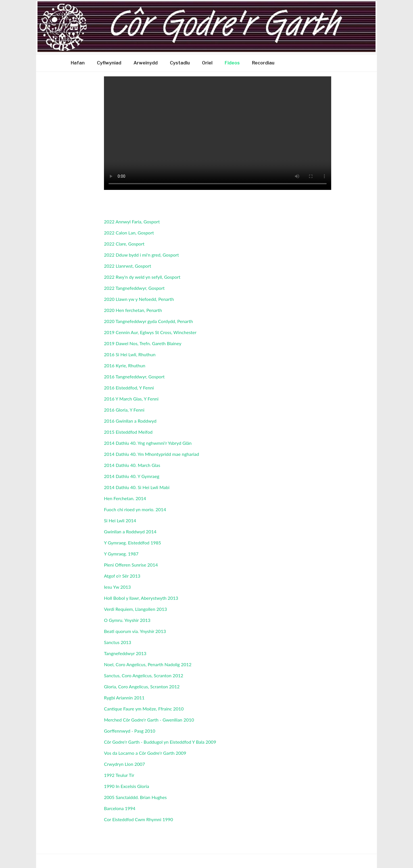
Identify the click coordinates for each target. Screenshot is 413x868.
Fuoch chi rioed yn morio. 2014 (135, 509)
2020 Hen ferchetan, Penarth (133, 310)
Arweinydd (146, 63)
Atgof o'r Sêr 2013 (122, 576)
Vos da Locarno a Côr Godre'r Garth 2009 (145, 753)
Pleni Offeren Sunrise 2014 (131, 565)
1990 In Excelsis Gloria (127, 786)
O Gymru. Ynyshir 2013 (127, 620)
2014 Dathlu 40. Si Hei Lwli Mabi (137, 487)
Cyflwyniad (109, 63)
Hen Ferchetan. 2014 (125, 498)
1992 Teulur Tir (119, 775)
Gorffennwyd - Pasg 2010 (130, 731)
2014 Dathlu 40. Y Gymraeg (132, 476)
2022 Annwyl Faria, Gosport (132, 222)
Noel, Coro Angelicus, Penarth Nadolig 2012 (148, 664)
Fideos (232, 63)
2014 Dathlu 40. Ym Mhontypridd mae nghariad (152, 454)
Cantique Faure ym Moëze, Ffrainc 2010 (144, 709)
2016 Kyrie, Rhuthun (125, 365)
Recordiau (263, 63)
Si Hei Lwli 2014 (120, 520)
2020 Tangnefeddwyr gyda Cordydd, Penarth (148, 321)
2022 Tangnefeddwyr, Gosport (134, 288)
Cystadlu (180, 63)
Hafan (78, 63)
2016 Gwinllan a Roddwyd (130, 421)
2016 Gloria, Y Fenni (124, 410)
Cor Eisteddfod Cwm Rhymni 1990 (138, 819)
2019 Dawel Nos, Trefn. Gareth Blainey (143, 343)
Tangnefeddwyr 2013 (125, 653)
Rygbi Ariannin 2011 (124, 698)
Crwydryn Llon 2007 (124, 764)
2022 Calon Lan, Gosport (129, 233)
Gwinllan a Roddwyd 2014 (130, 532)
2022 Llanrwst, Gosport (128, 266)
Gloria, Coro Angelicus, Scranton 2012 (142, 686)
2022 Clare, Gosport (124, 244)
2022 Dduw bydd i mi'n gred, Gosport (141, 255)
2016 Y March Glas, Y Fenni (131, 399)
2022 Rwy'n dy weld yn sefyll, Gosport (142, 277)
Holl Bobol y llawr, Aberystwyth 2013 (141, 598)
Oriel (207, 63)
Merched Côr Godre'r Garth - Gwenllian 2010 (149, 720)
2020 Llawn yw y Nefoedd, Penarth (139, 299)
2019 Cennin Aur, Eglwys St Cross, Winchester (150, 332)
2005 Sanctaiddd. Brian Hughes (135, 797)
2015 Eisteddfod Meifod (128, 432)
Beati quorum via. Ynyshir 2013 (135, 631)
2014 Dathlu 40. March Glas (132, 465)
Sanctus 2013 (118, 642)
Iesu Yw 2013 (117, 587)
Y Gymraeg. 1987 (121, 554)
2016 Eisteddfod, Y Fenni (129, 388)
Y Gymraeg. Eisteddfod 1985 (133, 543)
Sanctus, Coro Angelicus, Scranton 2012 (144, 675)
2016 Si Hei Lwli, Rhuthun (130, 354)
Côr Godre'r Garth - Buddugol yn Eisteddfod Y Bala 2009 (160, 742)
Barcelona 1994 (120, 808)
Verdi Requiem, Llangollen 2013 (135, 609)
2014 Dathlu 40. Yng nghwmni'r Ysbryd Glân (148, 443)
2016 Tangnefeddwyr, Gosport (134, 377)
